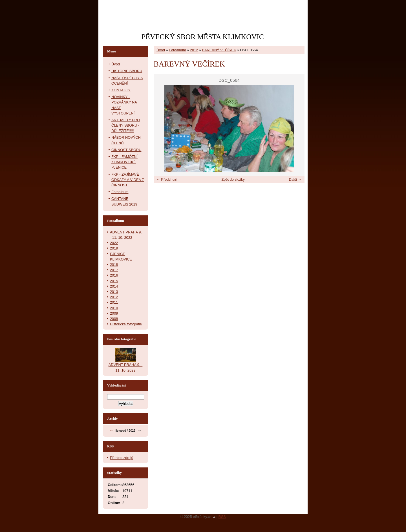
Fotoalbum (177, 50)
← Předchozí (167, 179)
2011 (114, 302)
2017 (114, 270)
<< (112, 431)
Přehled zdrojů (122, 458)
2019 (114, 248)
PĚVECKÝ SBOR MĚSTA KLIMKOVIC (203, 37)
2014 (114, 286)
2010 (114, 308)
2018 (114, 265)
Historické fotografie (126, 324)
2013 (114, 292)
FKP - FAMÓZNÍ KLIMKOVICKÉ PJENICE (124, 162)
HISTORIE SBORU (127, 71)
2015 (114, 281)
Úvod (161, 50)
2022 (114, 243)
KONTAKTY (121, 90)
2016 (114, 275)
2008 (114, 319)
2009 (114, 313)
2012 (194, 50)
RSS (222, 517)
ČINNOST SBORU (126, 150)
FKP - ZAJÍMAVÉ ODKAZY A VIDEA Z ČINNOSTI (128, 180)
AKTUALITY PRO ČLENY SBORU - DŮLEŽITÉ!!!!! (126, 125)
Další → (295, 179)
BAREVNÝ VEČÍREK (219, 50)
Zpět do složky (233, 179)
